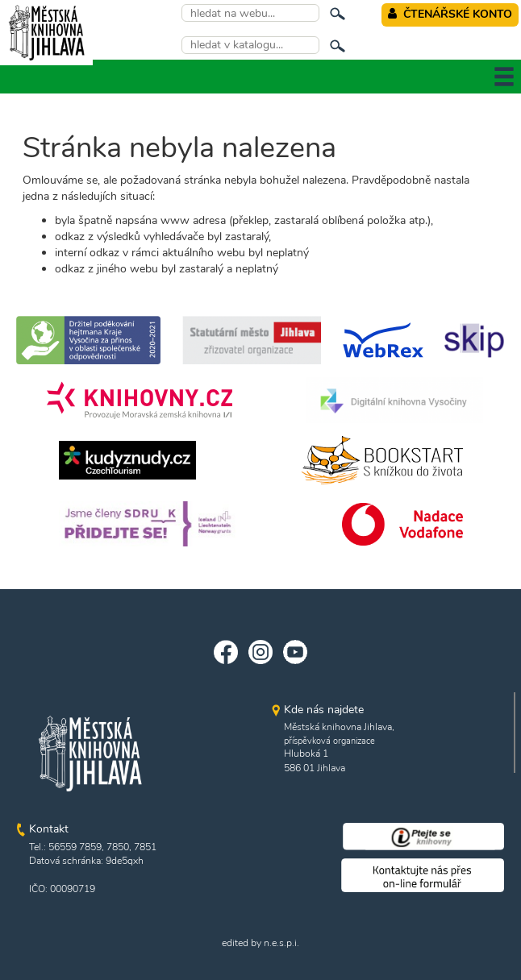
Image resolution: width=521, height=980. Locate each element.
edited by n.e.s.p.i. (260, 943)
